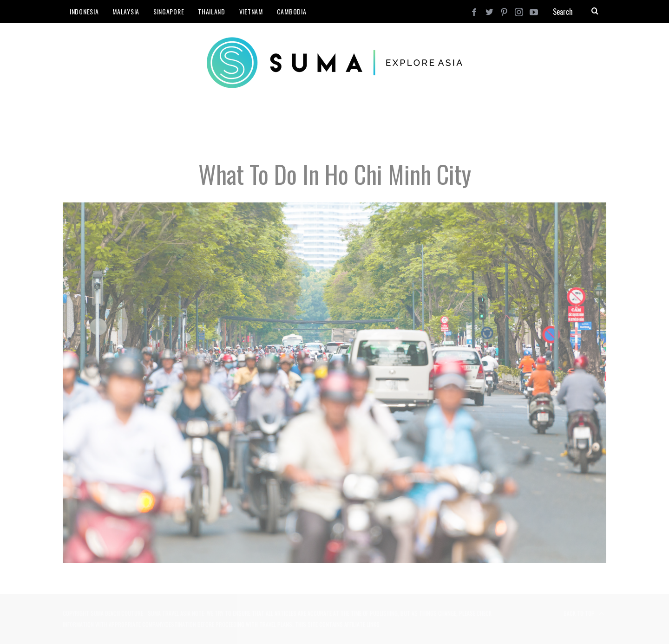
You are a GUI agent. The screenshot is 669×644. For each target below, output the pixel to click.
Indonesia (84, 11)
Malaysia (126, 11)
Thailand (212, 11)
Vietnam (251, 11)
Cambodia (292, 11)
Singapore (169, 11)
